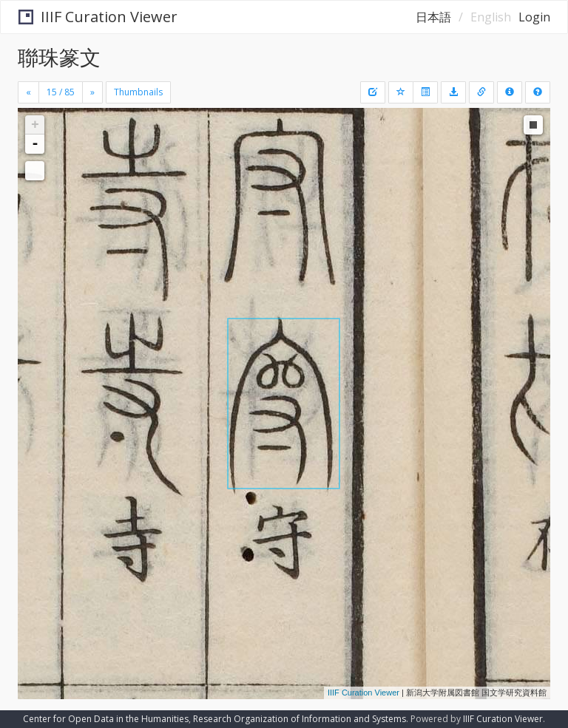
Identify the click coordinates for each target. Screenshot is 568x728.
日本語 (433, 17)
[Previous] (28, 92)
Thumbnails (138, 92)
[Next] (92, 92)
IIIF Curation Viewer (98, 17)
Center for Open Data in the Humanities (106, 719)
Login (534, 17)
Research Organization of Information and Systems (300, 719)
